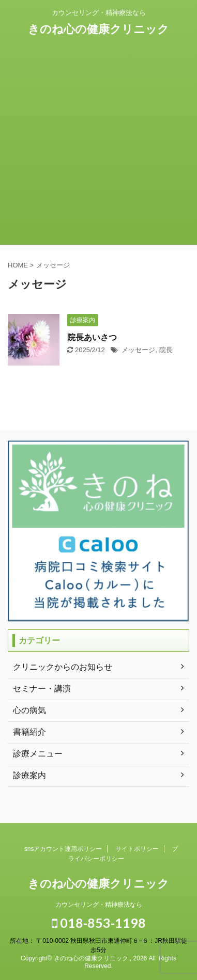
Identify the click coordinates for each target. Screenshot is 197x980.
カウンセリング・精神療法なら (99, 905)
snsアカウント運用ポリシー (63, 849)
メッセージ (138, 350)
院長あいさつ (92, 337)
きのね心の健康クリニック (98, 29)
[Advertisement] (98, 146)
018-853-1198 (99, 923)
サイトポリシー (137, 849)
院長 (166, 350)
